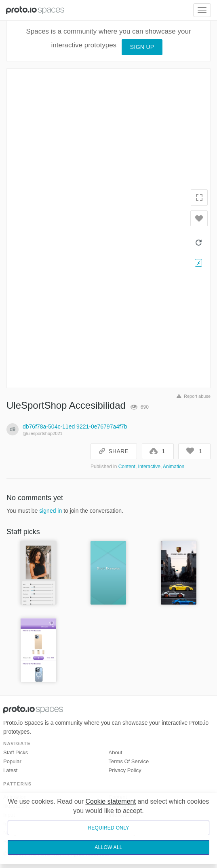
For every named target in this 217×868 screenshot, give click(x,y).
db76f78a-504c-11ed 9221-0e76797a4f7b (75, 427)
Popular (12, 761)
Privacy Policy (125, 770)
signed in (51, 511)
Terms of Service (129, 761)
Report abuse (192, 396)
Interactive (149, 467)
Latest (10, 770)
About (116, 752)
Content (127, 467)
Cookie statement (111, 801)
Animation (174, 467)
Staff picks (16, 752)
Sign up (142, 47)
